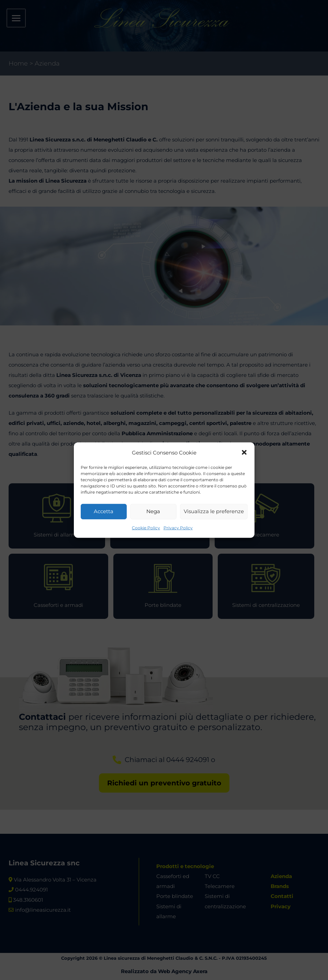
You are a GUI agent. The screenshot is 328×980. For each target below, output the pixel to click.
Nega (153, 511)
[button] (244, 452)
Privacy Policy (178, 528)
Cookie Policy (146, 528)
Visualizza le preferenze (214, 511)
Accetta (104, 511)
